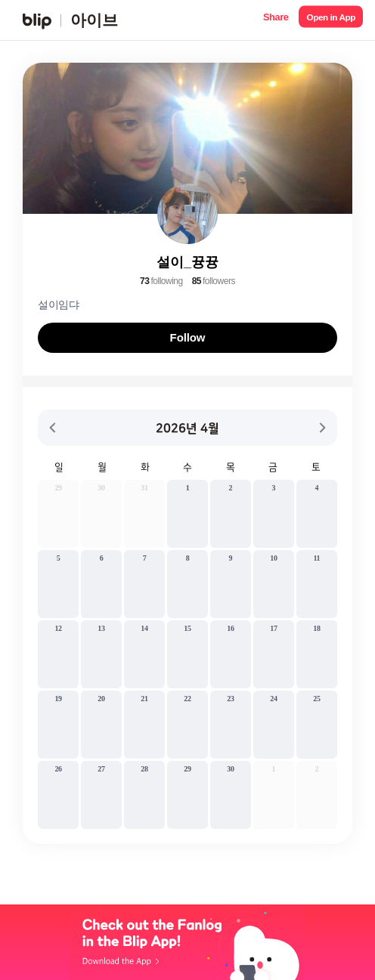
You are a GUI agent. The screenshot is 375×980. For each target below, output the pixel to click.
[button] (276, 20)
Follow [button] (188, 337)
